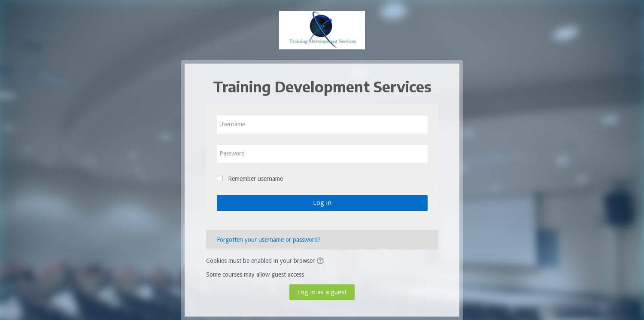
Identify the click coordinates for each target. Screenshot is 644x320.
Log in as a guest (322, 292)
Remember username (255, 179)
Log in (322, 203)
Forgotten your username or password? (269, 240)
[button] (322, 261)
